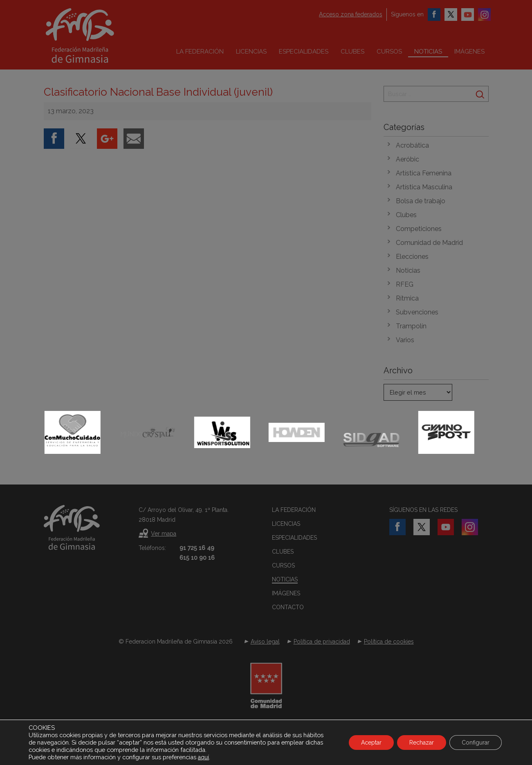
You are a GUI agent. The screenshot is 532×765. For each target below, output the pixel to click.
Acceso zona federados (351, 14)
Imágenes (469, 52)
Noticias (428, 52)
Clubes (352, 52)
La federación (200, 52)
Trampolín (411, 326)
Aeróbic (407, 159)
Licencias (251, 52)
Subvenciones (417, 312)
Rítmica (407, 298)
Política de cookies (389, 642)
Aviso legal (265, 642)
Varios (405, 340)
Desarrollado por (266, 744)
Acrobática (412, 145)
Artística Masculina (424, 187)
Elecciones (412, 257)
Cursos (389, 52)
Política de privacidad (322, 642)
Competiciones (419, 229)
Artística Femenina (424, 173)
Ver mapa (164, 534)
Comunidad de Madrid (429, 243)
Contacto (288, 607)
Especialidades (304, 52)
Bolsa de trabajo (421, 201)
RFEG (405, 284)
